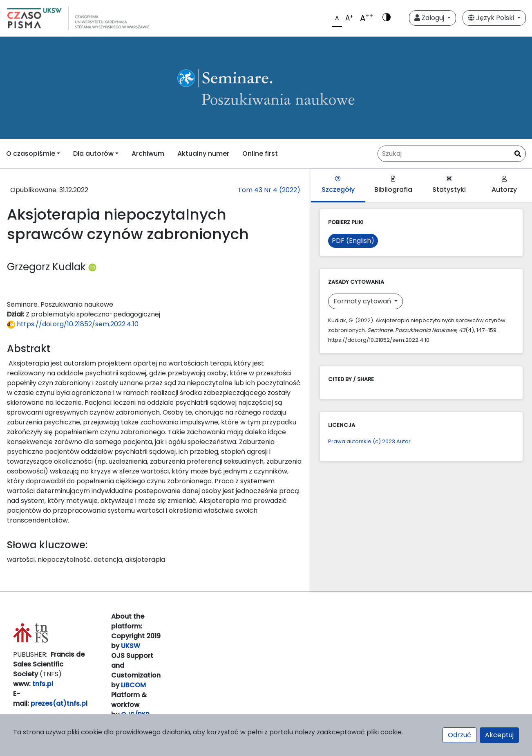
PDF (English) (353, 241)
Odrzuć (459, 735)
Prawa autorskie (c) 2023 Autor (369, 441)
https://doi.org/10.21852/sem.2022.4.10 (73, 324)
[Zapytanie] (452, 154)
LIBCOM (133, 685)
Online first (260, 154)
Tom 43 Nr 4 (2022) (269, 190)
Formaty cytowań (363, 301)
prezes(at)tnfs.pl (59, 703)
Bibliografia (393, 185)
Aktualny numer (203, 154)
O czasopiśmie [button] (31, 154)
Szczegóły (338, 185)
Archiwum (148, 154)
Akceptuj (499, 735)
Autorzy (504, 185)
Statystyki (449, 185)
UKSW (131, 646)
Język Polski (492, 18)
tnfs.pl (43, 684)
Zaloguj (430, 18)
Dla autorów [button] (93, 154)
